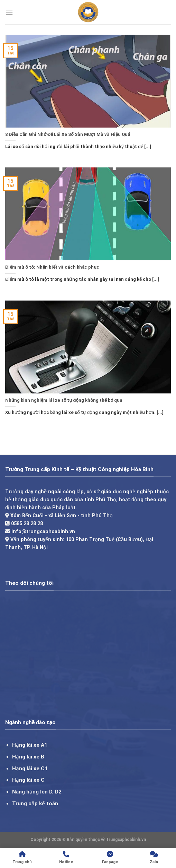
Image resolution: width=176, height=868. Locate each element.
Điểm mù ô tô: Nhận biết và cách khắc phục (52, 267)
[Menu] (9, 12)
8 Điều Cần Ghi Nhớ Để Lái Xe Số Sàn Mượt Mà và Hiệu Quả (68, 134)
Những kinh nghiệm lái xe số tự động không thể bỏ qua (64, 400)
